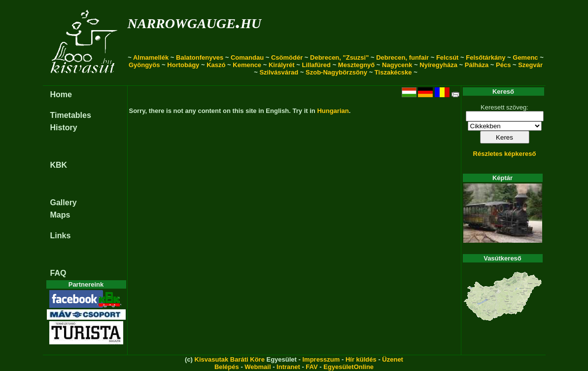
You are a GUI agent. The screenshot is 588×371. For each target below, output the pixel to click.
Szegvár (530, 65)
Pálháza (477, 65)
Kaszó (216, 65)
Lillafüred (317, 65)
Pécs (503, 65)
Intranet (288, 367)
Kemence (247, 65)
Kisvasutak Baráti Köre (230, 359)
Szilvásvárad (279, 72)
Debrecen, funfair (402, 57)
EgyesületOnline (348, 367)
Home (61, 94)
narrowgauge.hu (194, 21)
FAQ (58, 273)
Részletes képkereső (505, 154)
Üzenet (393, 359)
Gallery (64, 203)
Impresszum (321, 359)
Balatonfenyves (200, 57)
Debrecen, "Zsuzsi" (339, 57)
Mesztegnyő (356, 65)
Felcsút (448, 57)
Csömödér (287, 57)
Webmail (258, 367)
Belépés (227, 367)
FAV (311, 367)
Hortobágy (183, 65)
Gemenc (525, 57)
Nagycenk (397, 65)
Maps (60, 215)
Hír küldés (361, 359)
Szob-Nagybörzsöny (336, 72)
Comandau (247, 57)
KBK (59, 165)
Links (61, 236)
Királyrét (282, 65)
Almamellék (151, 57)
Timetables (71, 115)
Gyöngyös (144, 65)
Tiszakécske (393, 72)
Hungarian (333, 111)
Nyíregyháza (438, 65)
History (64, 128)
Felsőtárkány (485, 57)
